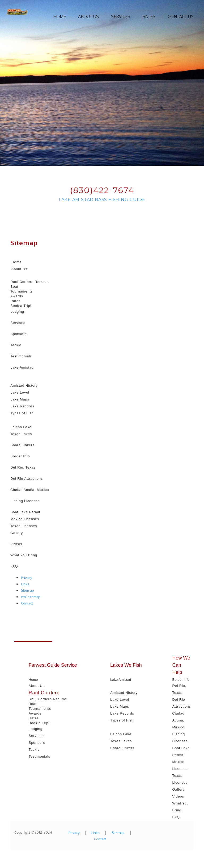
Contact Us (181, 16)
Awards (17, 296)
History (32, 385)
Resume (42, 282)
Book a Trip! (21, 306)
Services (121, 16)
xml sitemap (31, 597)
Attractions (33, 479)
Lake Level (20, 392)
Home (59, 16)
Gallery (17, 533)
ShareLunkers (22, 445)
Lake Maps (20, 399)
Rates (149, 16)
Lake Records (22, 406)
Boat (14, 287)
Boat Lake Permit (25, 512)
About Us (88, 16)
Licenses (31, 519)
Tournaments (22, 291)
